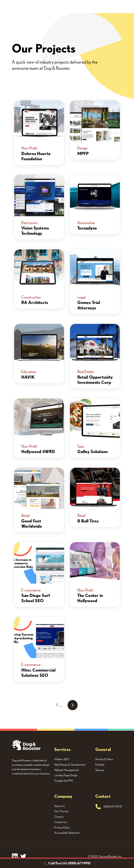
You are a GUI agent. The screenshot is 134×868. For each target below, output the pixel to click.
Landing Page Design (66, 775)
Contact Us (61, 822)
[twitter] (23, 856)
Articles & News (104, 759)
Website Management (66, 770)
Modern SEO (62, 759)
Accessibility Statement (67, 833)
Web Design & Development (70, 765)
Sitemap (100, 770)
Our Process (61, 811)
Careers (59, 817)
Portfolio (100, 765)
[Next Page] (73, 705)
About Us (59, 806)
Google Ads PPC (64, 781)
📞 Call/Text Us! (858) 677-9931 (67, 863)
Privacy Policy (62, 827)
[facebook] (15, 856)
